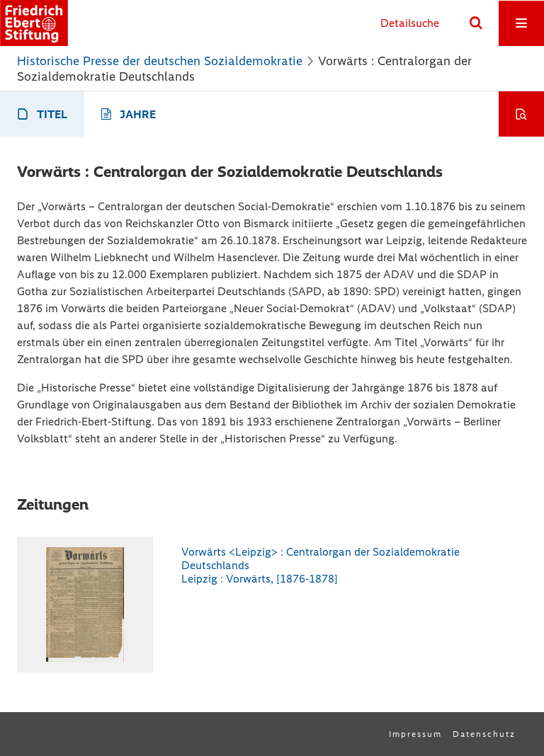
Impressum (415, 734)
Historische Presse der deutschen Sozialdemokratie (160, 61)
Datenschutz (484, 734)
